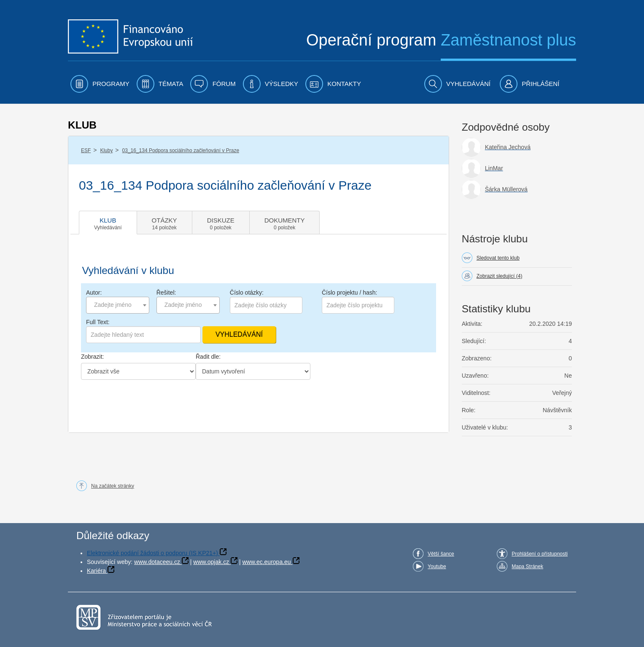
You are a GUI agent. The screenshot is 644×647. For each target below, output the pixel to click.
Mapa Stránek (527, 566)
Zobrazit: (92, 357)
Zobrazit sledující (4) (500, 276)
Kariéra (96, 571)
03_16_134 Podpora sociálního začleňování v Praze (181, 150)
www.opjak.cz (211, 562)
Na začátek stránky (113, 486)
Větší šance (441, 554)
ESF (86, 150)
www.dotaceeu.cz (157, 562)
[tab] (108, 223)
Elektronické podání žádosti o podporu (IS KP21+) (152, 553)
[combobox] (118, 305)
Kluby (106, 150)
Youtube (437, 566)
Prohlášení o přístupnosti (540, 554)
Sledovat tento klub (498, 258)
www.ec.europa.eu (266, 562)
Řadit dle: (208, 357)
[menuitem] (100, 84)
